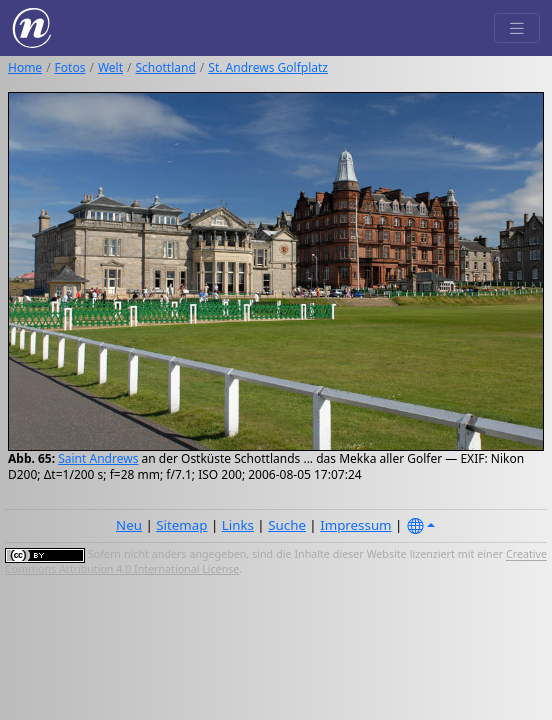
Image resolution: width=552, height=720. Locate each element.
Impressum (355, 525)
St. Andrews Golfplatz (268, 67)
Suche (287, 525)
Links (238, 525)
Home (25, 67)
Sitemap (181, 525)
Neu (129, 525)
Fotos (70, 67)
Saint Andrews (98, 458)
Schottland (166, 67)
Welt (110, 67)
